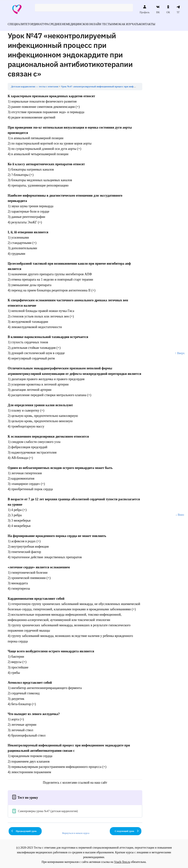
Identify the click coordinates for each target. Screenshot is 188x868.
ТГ (178, 9)
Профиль (145, 9)
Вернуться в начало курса (76, 831)
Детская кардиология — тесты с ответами (35, 84)
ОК (168, 9)
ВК (158, 9)
